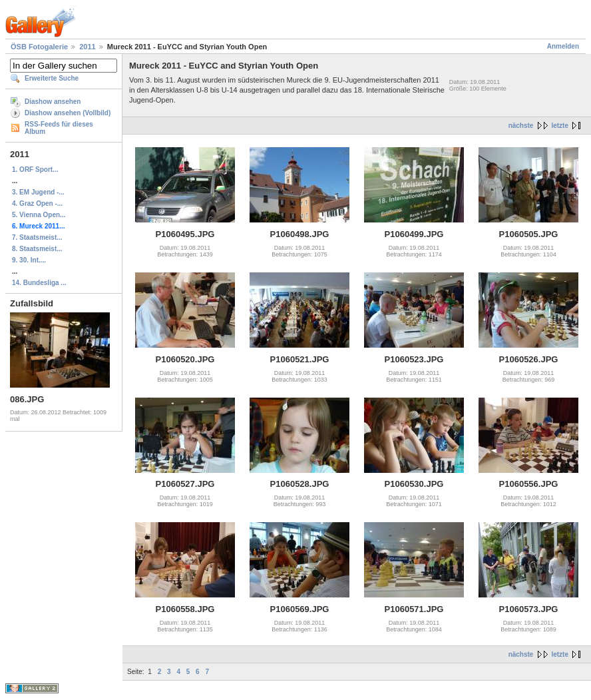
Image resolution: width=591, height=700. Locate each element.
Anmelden (563, 46)
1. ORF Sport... (35, 170)
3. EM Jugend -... (38, 192)
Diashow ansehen (53, 102)
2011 (87, 47)
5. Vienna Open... (39, 215)
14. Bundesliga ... (39, 283)
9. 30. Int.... (29, 260)
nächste (521, 126)
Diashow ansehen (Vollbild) (68, 113)
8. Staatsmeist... (37, 249)
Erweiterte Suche (52, 78)
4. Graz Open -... (37, 203)
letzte (560, 126)
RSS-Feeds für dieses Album (59, 128)
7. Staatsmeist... (37, 237)
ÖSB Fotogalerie (39, 47)
